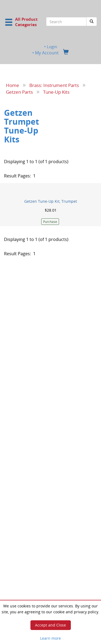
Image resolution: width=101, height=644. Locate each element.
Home (13, 85)
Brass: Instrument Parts (54, 85)
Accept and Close (50, 625)
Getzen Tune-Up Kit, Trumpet (51, 201)
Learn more (50, 638)
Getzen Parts (19, 92)
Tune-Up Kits (56, 92)
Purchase (50, 222)
